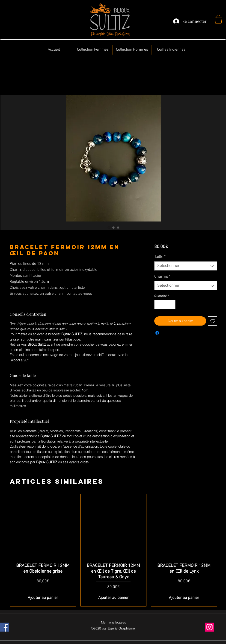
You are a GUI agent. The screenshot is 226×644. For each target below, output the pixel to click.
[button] (218, 19)
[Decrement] (158, 305)
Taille (160, 257)
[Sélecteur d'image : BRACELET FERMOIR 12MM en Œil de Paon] (109, 227)
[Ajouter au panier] (43, 598)
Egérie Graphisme (121, 628)
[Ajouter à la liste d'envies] (213, 321)
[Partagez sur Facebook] (157, 333)
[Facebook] (4, 627)
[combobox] (186, 266)
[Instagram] (210, 627)
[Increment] (172, 305)
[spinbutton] (165, 305)
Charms (162, 277)
